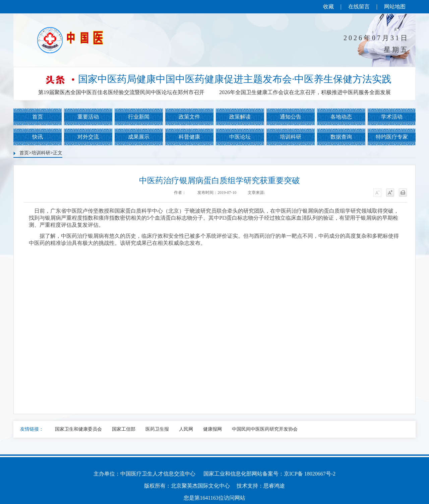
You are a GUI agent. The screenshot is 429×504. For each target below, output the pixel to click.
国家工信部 (124, 429)
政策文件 (189, 117)
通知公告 (291, 117)
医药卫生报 (157, 429)
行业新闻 (139, 117)
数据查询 (341, 137)
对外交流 (88, 137)
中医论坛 (240, 137)
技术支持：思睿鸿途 (261, 486)
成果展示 (139, 137)
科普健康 (189, 137)
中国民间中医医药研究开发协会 (265, 429)
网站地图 (395, 7)
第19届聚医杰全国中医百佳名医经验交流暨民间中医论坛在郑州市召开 (121, 92)
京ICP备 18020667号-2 (310, 474)
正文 (58, 153)
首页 (38, 117)
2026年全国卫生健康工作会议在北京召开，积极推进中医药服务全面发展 (305, 92)
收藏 (328, 7)
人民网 (186, 429)
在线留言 (359, 7)
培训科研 (291, 137)
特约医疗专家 (392, 137)
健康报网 (212, 429)
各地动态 (341, 117)
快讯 (38, 137)
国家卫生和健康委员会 (78, 429)
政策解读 (240, 117)
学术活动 (392, 117)
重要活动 (88, 117)
